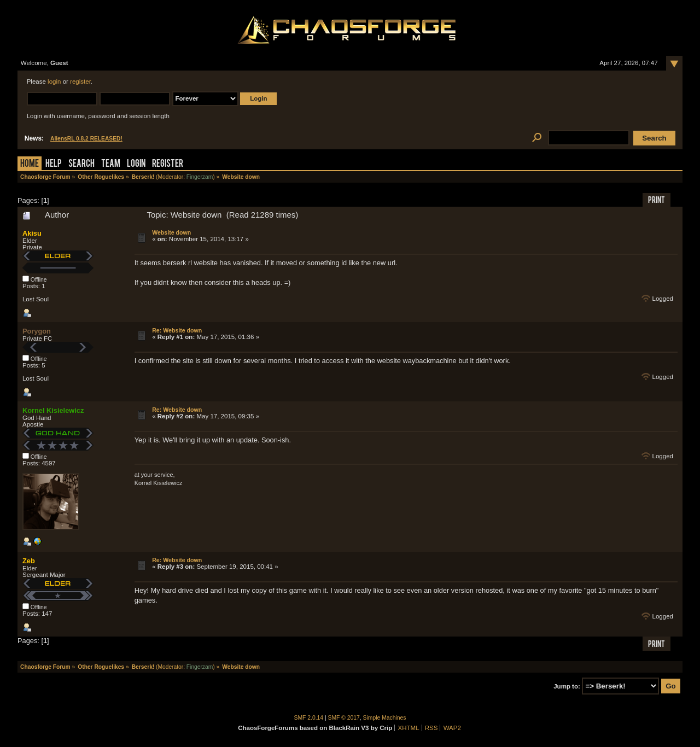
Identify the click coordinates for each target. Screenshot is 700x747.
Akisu (32, 233)
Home (30, 164)
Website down (171, 232)
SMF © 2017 (344, 718)
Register (168, 164)
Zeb (29, 561)
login (54, 81)
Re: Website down (177, 330)
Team (111, 164)
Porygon (37, 331)
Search (81, 164)
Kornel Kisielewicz (53, 410)
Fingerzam (200, 177)
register (80, 81)
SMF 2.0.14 (309, 718)
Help (54, 164)
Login (136, 164)
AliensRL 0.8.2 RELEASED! (86, 139)
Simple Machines (385, 718)
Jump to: (567, 686)
